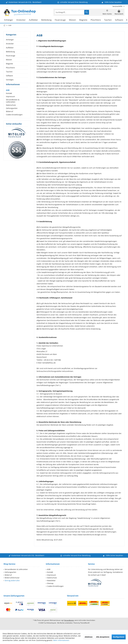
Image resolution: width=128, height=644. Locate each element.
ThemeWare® (85, 623)
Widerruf (10, 116)
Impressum (10, 101)
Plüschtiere (10, 68)
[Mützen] (72, 20)
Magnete (9, 64)
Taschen (9, 72)
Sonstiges (10, 80)
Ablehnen (89, 637)
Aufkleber (10, 48)
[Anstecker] (21, 20)
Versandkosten (69, 620)
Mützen (9, 60)
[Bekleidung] (46, 20)
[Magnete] (83, 20)
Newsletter (51, 580)
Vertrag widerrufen (12, 580)
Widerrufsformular (12, 578)
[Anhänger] (9, 20)
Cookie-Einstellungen (14, 119)
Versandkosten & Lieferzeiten (13, 105)
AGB (8, 94)
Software (9, 76)
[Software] (119, 20)
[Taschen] (108, 20)
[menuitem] (118, 6)
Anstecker (10, 44)
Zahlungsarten (12, 112)
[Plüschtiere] (96, 20)
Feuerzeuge (11, 56)
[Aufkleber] (33, 20)
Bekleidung (10, 52)
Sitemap (50, 583)
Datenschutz (11, 109)
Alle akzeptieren (103, 637)
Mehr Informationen (61, 640)
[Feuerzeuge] (60, 20)
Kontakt (9, 98)
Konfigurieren (119, 637)
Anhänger (10, 40)
